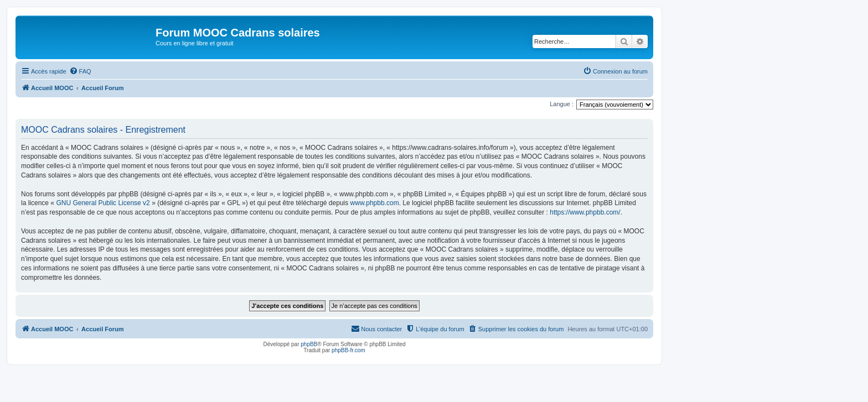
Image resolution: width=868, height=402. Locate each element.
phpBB (309, 344)
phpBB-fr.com (348, 350)
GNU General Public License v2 (103, 203)
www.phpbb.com (375, 203)
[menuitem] (80, 71)
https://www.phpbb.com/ (585, 212)
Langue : (562, 104)
